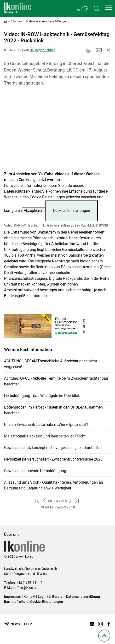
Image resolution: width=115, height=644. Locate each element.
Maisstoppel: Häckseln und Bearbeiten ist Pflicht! (45, 436)
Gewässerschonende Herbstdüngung (35, 471)
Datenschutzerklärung (23, 191)
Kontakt (29, 597)
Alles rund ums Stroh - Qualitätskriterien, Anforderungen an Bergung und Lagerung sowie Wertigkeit (54, 485)
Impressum (13, 597)
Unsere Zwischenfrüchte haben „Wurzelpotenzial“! (46, 425)
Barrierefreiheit (16, 602)
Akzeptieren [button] (34, 211)
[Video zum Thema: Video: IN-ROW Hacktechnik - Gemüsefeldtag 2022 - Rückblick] (58, 132)
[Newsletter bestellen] (18, 624)
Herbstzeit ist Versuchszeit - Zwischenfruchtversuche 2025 (53, 459)
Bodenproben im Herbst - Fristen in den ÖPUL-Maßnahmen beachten (53, 410)
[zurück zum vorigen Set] (45, 501)
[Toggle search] (97, 9)
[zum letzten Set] (77, 501)
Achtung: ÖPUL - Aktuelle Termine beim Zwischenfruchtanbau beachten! (56, 381)
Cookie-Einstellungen (47, 602)
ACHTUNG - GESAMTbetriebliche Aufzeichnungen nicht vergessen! (51, 364)
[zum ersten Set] (38, 501)
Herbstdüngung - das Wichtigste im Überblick (42, 396)
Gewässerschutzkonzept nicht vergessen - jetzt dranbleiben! (54, 448)
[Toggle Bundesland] (83, 9)
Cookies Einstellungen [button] (72, 211)
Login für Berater (51, 597)
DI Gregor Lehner (42, 50)
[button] (109, 8)
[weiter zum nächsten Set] (70, 501)
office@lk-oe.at (26, 588)
